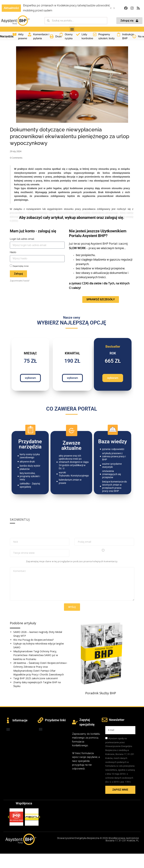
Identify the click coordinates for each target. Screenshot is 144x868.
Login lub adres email (22, 239)
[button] (114, 8)
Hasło (13, 252)
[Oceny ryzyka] (61, 34)
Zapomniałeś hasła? (20, 281)
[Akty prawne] (15, 34)
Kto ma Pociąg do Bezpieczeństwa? (33, 640)
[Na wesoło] (134, 36)
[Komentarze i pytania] (30, 34)
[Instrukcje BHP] (119, 34)
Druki (58, 36)
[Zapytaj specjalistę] (75, 722)
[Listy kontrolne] (78, 34)
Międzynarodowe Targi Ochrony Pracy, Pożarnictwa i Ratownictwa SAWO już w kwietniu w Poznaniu (36, 655)
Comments (16, 158)
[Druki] (52, 36)
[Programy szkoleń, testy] (95, 34)
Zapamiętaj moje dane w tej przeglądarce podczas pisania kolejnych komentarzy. (72, 561)
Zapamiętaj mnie (19, 266)
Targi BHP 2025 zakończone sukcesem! (36, 678)
